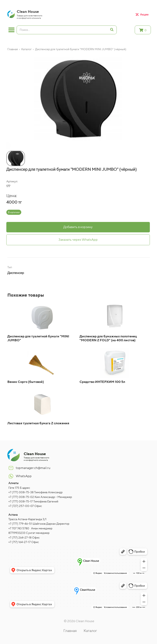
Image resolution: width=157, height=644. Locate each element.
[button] (7, 146)
